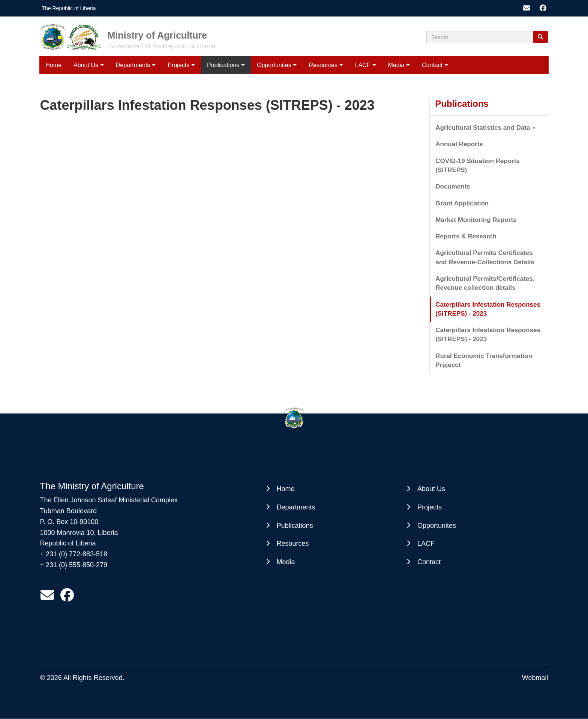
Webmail (535, 678)
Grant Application (462, 203)
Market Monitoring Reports (476, 220)
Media (396, 65)
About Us (86, 65)
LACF (363, 65)
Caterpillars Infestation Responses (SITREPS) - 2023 (488, 309)
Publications (223, 65)
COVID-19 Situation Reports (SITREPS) (478, 166)
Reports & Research (466, 236)
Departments (133, 65)
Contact (432, 65)
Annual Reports (459, 144)
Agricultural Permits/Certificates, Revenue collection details (485, 283)
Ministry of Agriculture (157, 35)
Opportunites (274, 65)
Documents (453, 186)
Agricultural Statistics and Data (485, 128)
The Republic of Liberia (69, 8)
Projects (178, 65)
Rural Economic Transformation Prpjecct (484, 360)
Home (53, 65)
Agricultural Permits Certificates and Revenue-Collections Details (485, 257)
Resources (323, 65)
